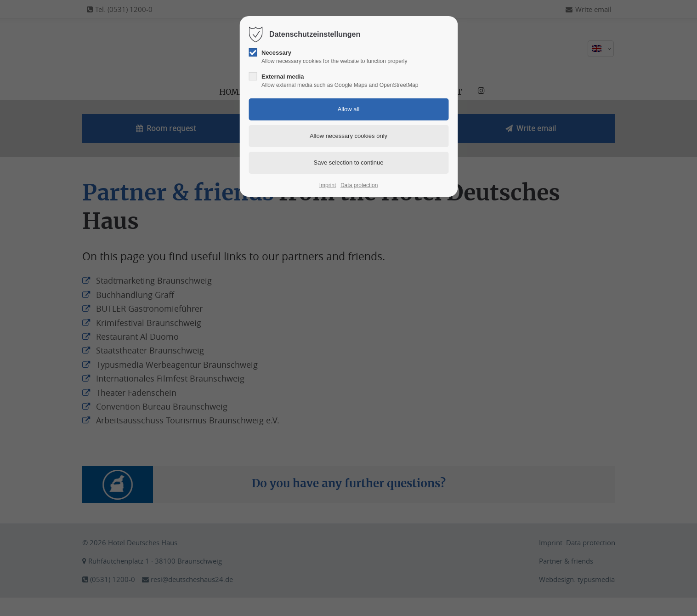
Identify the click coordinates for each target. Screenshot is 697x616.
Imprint (328, 185)
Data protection (359, 185)
